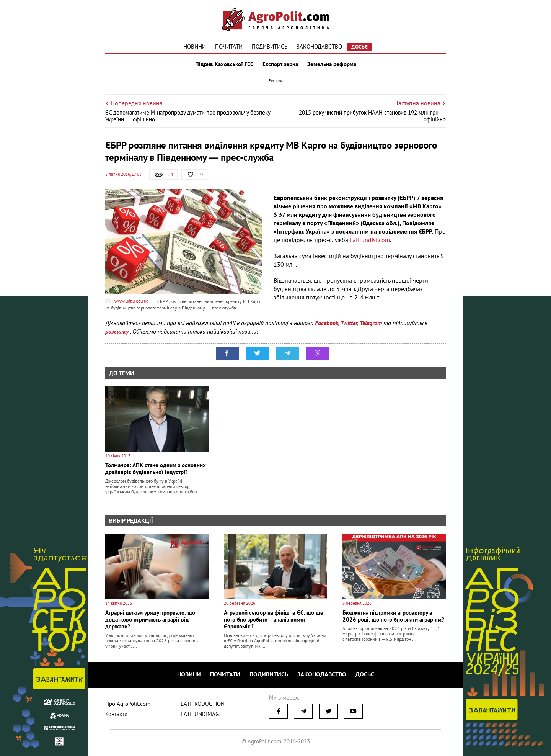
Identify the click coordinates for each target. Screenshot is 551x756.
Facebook (327, 323)
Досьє (359, 47)
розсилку (118, 331)
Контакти (116, 714)
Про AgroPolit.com (128, 704)
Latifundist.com (369, 240)
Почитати (229, 47)
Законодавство (319, 47)
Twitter (349, 323)
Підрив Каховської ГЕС (224, 64)
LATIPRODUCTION (203, 704)
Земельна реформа (332, 64)
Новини (195, 47)
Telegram (371, 323)
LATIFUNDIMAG (200, 714)
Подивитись (270, 47)
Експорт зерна (280, 64)
